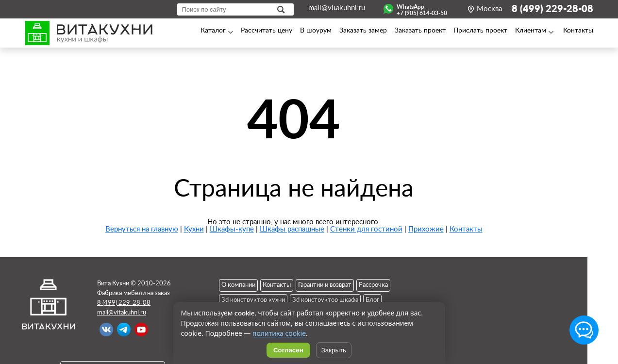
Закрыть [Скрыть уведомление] (334, 350)
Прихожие (426, 229)
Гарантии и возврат (325, 285)
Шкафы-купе (232, 229)
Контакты (466, 229)
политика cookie (279, 333)
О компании (238, 285)
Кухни (194, 229)
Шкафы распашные (292, 229)
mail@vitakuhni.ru (337, 8)
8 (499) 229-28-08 (552, 9)
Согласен (288, 350)
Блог (372, 300)
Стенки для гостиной (366, 229)
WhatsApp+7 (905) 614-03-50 (422, 9)
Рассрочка (373, 285)
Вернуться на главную (142, 229)
